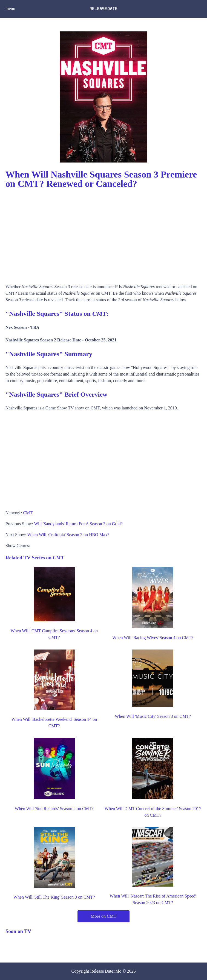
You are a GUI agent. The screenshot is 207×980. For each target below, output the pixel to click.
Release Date (102, 971)
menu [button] (10, 9)
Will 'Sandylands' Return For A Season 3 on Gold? (78, 524)
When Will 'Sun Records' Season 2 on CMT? (54, 809)
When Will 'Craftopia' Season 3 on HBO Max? (68, 535)
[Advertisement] (104, 234)
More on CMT (103, 916)
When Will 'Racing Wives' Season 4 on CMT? (153, 638)
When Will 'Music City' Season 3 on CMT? (153, 716)
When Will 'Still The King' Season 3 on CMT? (54, 897)
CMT (28, 513)
